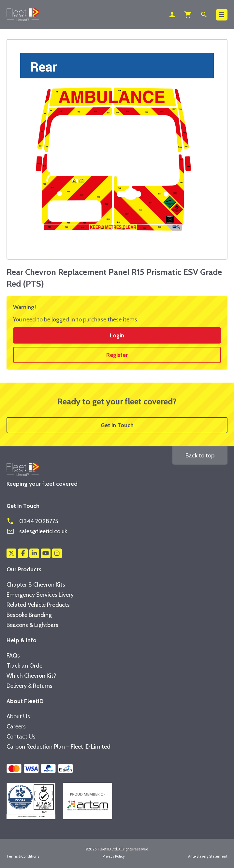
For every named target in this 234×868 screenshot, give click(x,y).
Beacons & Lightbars (32, 625)
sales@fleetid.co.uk (37, 531)
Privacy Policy (114, 856)
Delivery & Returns (29, 686)
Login (117, 335)
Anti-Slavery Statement (208, 856)
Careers (16, 726)
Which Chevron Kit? (31, 676)
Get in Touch (117, 425)
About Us (18, 716)
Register (117, 355)
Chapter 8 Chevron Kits (36, 585)
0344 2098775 (32, 521)
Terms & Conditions (23, 856)
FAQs (13, 656)
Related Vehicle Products (38, 605)
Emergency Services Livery (40, 595)
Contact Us (21, 737)
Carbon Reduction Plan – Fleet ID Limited (58, 747)
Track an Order (25, 666)
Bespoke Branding (29, 615)
